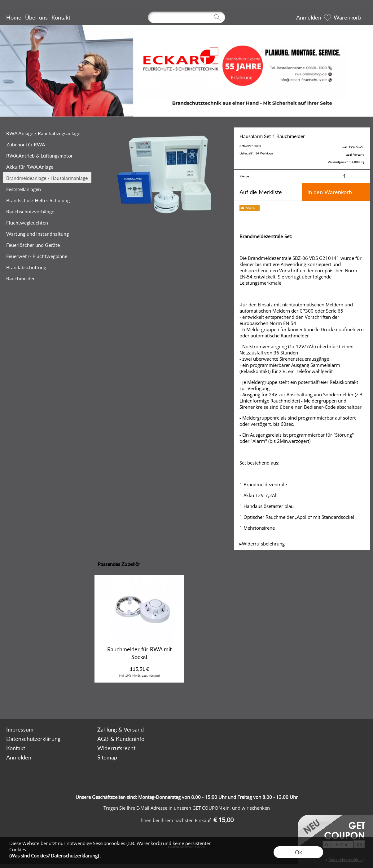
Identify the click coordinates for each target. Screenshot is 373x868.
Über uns (36, 17)
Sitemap (107, 757)
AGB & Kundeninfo (121, 739)
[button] (29, 702)
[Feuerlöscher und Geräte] (47, 245)
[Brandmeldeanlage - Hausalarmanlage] (47, 178)
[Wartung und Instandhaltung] (47, 234)
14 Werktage (256, 153)
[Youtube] (100, 702)
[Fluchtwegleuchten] (47, 222)
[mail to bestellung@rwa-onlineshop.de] (67, 702)
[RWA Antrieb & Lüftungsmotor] (47, 155)
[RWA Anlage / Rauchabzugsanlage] (47, 133)
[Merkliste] (327, 17)
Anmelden (309, 17)
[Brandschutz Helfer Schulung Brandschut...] (47, 200)
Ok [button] (298, 852)
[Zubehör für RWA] (47, 144)
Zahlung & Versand (121, 729)
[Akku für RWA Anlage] (47, 167)
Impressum (20, 729)
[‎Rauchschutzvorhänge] (47, 211)
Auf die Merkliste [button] (261, 192)
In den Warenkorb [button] (330, 192)
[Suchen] (186, 17)
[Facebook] (84, 702)
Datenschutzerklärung (33, 739)
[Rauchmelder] (47, 278)
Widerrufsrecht (116, 748)
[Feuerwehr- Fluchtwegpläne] (47, 256)
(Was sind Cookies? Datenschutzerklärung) (54, 856)
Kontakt (61, 17)
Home (14, 17)
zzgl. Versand (151, 675)
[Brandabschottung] (47, 267)
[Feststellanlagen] (47, 189)
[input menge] (344, 176)
